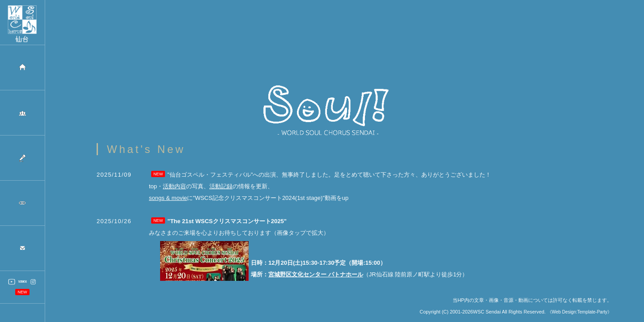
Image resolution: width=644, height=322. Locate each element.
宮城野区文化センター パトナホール (316, 279)
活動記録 (221, 191)
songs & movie (168, 203)
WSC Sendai (487, 317)
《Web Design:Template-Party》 (580, 317)
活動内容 (174, 191)
